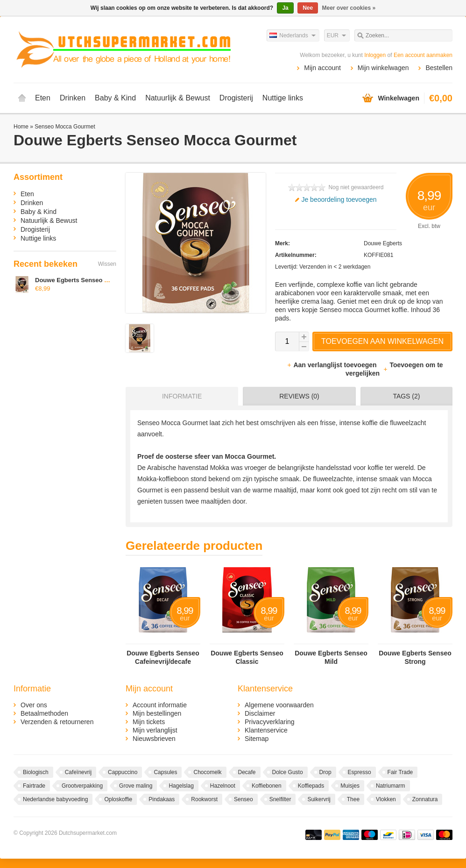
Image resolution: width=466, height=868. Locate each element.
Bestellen (439, 68)
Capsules (165, 772)
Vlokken (386, 799)
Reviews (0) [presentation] (299, 396)
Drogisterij (236, 98)
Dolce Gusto (288, 772)
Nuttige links (283, 98)
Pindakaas (162, 799)
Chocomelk (207, 772)
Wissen (107, 264)
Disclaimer (260, 713)
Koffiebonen (267, 786)
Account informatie (160, 705)
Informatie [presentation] (182, 396)
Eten (43, 98)
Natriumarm (391, 786)
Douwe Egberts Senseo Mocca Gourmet (92, 280)
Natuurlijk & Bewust (178, 98)
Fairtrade (34, 786)
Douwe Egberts (383, 243)
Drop (325, 772)
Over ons (34, 705)
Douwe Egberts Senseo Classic (247, 657)
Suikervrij (319, 799)
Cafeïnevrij (78, 772)
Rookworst (204, 799)
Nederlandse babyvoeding (55, 799)
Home (22, 98)
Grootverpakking (82, 786)
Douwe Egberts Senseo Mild (331, 657)
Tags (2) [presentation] (406, 396)
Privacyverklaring (270, 722)
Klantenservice (266, 730)
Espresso (360, 772)
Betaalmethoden (44, 713)
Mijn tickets (149, 722)
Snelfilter (280, 799)
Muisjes (350, 786)
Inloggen (375, 55)
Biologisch (36, 772)
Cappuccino (123, 772)
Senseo (244, 799)
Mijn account (322, 68)
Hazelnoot (223, 786)
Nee (308, 8)
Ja (285, 8)
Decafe (247, 772)
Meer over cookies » (349, 8)
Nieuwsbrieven (154, 739)
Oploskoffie (118, 799)
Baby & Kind (115, 98)
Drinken (73, 98)
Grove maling (136, 786)
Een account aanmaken (423, 55)
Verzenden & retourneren (57, 722)
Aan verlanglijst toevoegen (332, 365)
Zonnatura (425, 799)
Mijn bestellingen (157, 713)
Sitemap (257, 739)
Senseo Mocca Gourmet (65, 127)
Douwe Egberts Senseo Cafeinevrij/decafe (163, 657)
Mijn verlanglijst (155, 730)
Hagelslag (181, 786)
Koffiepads (311, 786)
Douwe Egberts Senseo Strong (415, 657)
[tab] (180, 396)
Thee (353, 799)
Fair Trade (400, 772)
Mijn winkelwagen (383, 68)
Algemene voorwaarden (279, 705)
